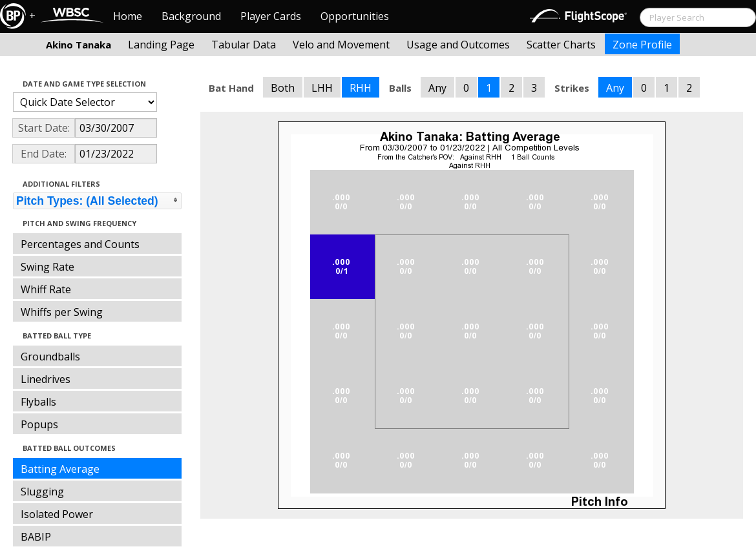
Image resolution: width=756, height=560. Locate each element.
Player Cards (271, 16)
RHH (361, 88)
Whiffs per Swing (62, 312)
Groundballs (50, 357)
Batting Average (60, 469)
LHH (322, 88)
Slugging (42, 492)
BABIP (36, 537)
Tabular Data (244, 45)
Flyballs (38, 402)
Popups (39, 424)
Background (191, 16)
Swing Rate (47, 267)
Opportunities (355, 16)
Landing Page (161, 45)
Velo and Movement (341, 45)
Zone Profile (642, 45)
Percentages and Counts (80, 244)
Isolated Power (57, 514)
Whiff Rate (46, 289)
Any (437, 88)
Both (283, 88)
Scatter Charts (561, 45)
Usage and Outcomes (458, 45)
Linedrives (46, 379)
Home (128, 16)
